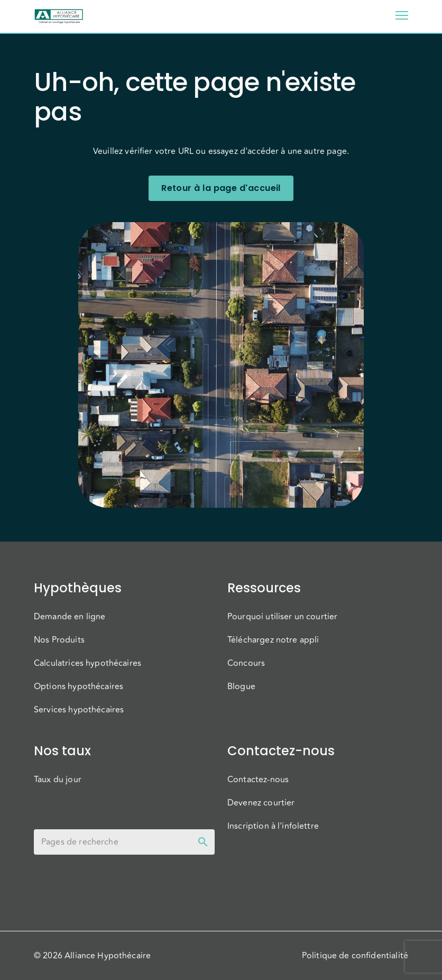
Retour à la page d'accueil (221, 188)
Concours (246, 663)
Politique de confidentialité (355, 956)
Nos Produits (59, 640)
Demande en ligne (70, 617)
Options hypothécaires (79, 686)
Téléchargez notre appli (273, 640)
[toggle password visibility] (203, 842)
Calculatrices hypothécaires (88, 663)
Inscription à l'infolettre (273, 826)
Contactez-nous (258, 780)
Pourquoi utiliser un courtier (282, 617)
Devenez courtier (261, 803)
